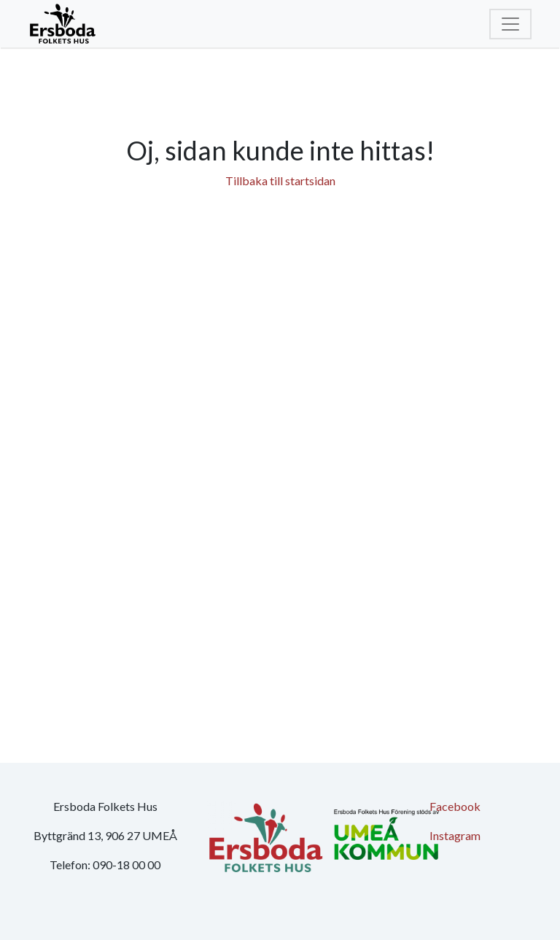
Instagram (455, 835)
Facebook (455, 806)
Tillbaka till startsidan (280, 180)
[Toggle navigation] (510, 24)
